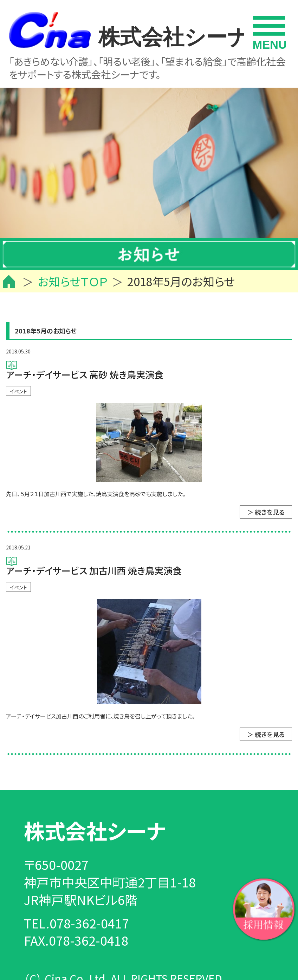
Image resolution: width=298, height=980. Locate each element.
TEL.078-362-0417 (76, 923)
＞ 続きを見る (266, 512)
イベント (18, 391)
